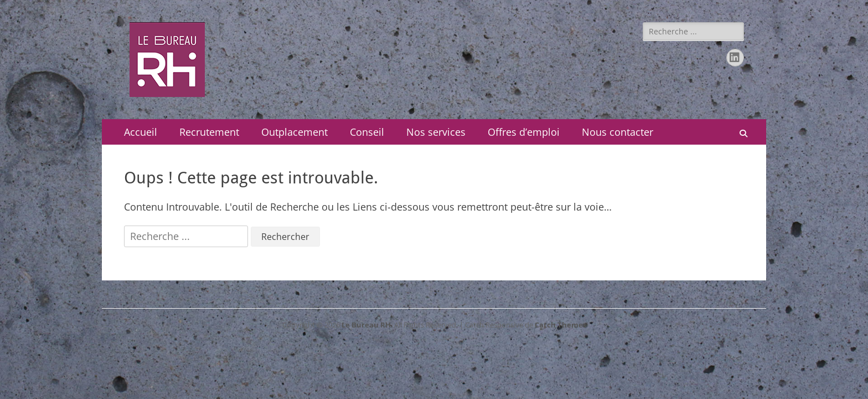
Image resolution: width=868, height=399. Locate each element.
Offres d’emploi (524, 132)
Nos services (436, 132)
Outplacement (294, 132)
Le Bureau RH (366, 325)
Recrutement (209, 132)
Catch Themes (560, 325)
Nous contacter (618, 132)
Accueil (141, 132)
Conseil (367, 132)
